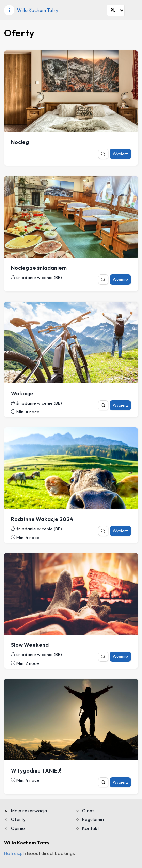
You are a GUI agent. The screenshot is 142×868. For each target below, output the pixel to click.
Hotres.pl (14, 853)
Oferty (18, 819)
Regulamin (93, 819)
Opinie (18, 828)
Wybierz (120, 154)
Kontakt (91, 828)
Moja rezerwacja (29, 811)
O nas (88, 811)
